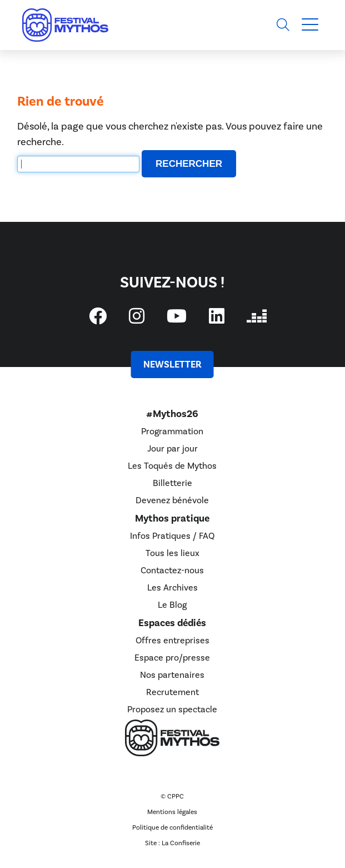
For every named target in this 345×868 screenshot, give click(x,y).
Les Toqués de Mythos (172, 466)
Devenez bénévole (172, 500)
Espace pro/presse (172, 658)
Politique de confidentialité (172, 828)
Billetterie (172, 483)
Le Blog (172, 605)
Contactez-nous (172, 571)
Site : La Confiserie (172, 843)
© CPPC (172, 797)
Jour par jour (172, 449)
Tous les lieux (172, 553)
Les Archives (172, 588)
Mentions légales (172, 812)
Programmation (172, 431)
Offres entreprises (172, 641)
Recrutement (172, 692)
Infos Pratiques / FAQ (172, 536)
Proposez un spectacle (172, 710)
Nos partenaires (172, 675)
